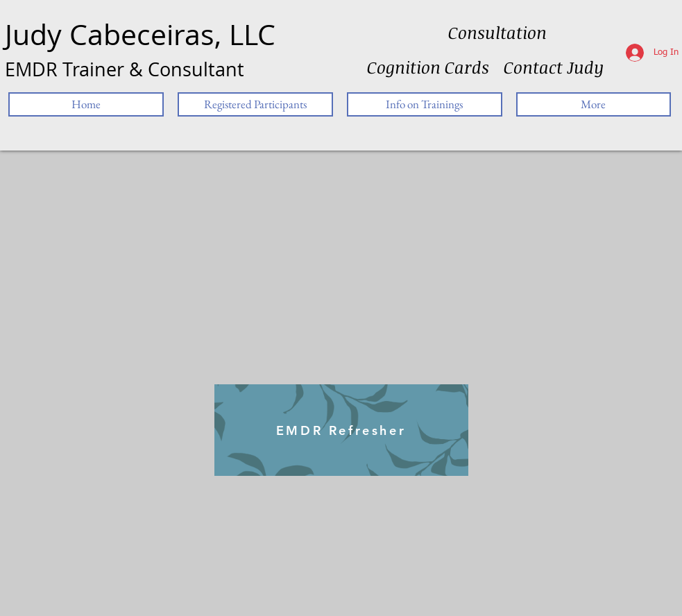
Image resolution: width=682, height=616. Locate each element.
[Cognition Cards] (428, 67)
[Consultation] (497, 33)
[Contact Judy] (554, 67)
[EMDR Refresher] (341, 430)
